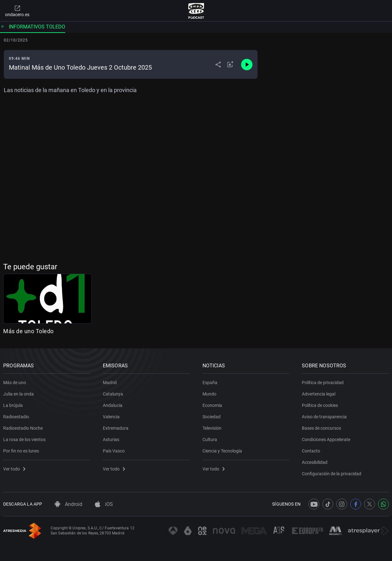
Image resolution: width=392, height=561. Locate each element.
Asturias (111, 439)
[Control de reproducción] (247, 65)
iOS (104, 504)
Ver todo (14, 469)
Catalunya (113, 394)
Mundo (209, 394)
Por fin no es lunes (21, 451)
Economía (212, 405)
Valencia (111, 417)
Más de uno (15, 383)
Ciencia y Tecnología (222, 451)
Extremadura (116, 428)
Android (68, 504)
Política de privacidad (323, 383)
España (210, 383)
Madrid (110, 383)
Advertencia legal (319, 394)
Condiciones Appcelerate (326, 439)
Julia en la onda (19, 394)
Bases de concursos (321, 428)
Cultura (210, 439)
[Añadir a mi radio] (230, 65)
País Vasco (114, 451)
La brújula (13, 405)
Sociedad (212, 417)
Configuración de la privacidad (332, 474)
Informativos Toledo (33, 27)
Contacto (311, 451)
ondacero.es (17, 11)
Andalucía (113, 405)
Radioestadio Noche (23, 428)
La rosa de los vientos (24, 439)
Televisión (212, 428)
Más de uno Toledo (28, 331)
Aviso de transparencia (324, 417)
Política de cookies (320, 405)
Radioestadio (16, 417)
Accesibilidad (315, 462)
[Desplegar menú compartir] (218, 65)
